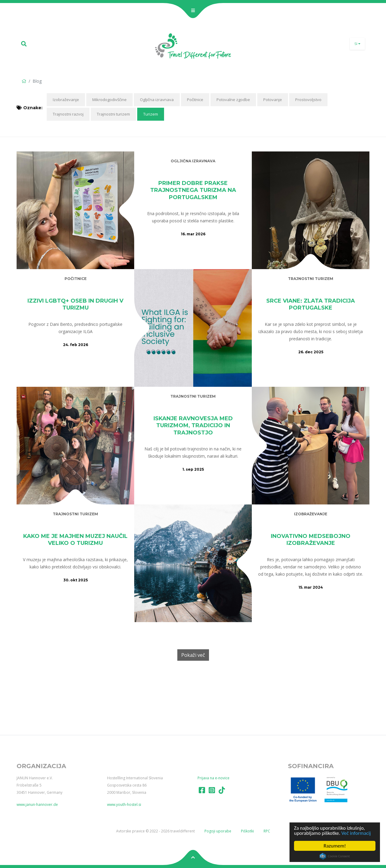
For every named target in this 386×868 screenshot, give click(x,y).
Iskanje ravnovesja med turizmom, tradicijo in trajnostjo (193, 426)
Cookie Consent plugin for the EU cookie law (335, 856)
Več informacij (356, 833)
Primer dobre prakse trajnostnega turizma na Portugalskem (193, 190)
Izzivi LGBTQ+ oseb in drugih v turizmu (75, 304)
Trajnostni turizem (113, 114)
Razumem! (335, 846)
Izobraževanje (66, 100)
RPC (267, 831)
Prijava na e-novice (214, 778)
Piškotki (247, 831)
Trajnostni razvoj (68, 114)
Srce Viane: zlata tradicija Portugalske (311, 304)
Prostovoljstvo (308, 100)
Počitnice (195, 100)
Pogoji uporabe (218, 831)
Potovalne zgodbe (233, 100)
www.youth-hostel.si (124, 804)
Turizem (151, 114)
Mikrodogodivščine (109, 100)
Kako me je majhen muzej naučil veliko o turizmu (75, 540)
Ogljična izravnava (157, 100)
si (357, 44)
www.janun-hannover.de (37, 804)
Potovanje (273, 100)
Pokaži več (193, 655)
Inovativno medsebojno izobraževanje (311, 540)
